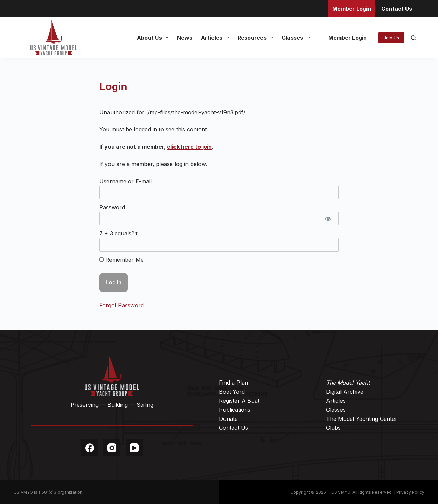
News (185, 38)
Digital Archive (345, 392)
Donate (228, 419)
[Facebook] (90, 448)
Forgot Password (121, 305)
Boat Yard (232, 392)
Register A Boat (239, 401)
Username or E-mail (125, 181)
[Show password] (328, 219)
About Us (154, 38)
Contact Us (397, 9)
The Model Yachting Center (362, 419)
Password (112, 207)
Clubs (333, 428)
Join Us (391, 38)
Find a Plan (234, 383)
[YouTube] (134, 448)
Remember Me (121, 260)
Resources (257, 38)
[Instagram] (112, 448)
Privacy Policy (410, 492)
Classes (297, 38)
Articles (216, 38)
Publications (235, 410)
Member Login (352, 9)
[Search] (414, 38)
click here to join (189, 147)
